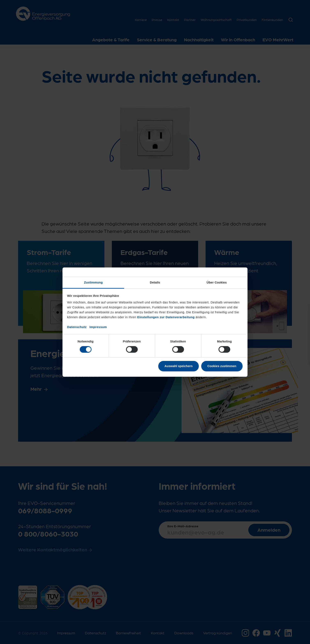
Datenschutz (77, 327)
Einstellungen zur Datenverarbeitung (166, 317)
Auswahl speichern (179, 366)
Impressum (98, 327)
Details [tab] (155, 282)
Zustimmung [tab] (93, 282)
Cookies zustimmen (222, 366)
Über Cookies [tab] (217, 282)
